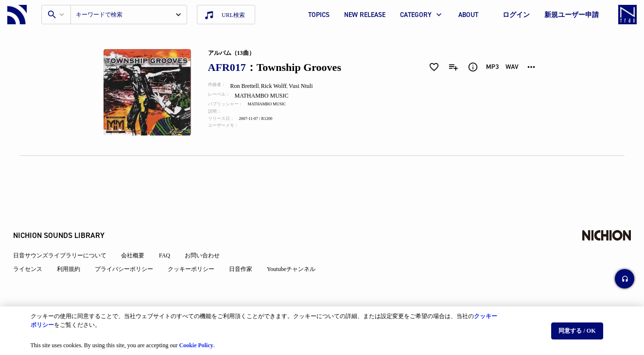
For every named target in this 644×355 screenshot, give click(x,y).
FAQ (171, 230)
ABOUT (468, 15)
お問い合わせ (209, 230)
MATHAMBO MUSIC (269, 96)
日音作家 (247, 244)
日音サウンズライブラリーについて (66, 230)
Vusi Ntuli (308, 86)
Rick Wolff (281, 86)
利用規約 (75, 244)
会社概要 (139, 230)
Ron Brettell (251, 86)
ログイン (516, 15)
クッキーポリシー (197, 244)
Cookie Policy (196, 341)
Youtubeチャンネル (297, 244)
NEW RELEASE (365, 15)
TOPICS (319, 15)
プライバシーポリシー (130, 244)
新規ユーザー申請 (572, 15)
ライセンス (34, 244)
